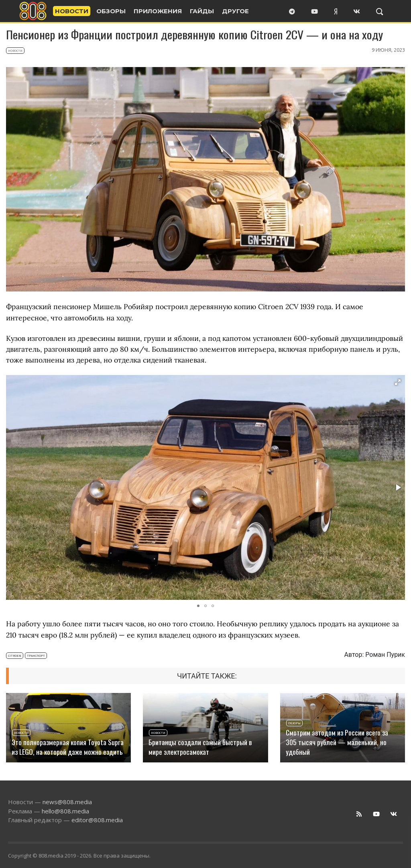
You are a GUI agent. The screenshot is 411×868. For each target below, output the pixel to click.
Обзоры (294, 723)
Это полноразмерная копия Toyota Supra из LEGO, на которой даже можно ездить (68, 747)
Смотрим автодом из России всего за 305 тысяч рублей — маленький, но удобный (337, 742)
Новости (15, 51)
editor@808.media (97, 820)
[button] (398, 382)
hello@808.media (65, 811)
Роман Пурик (385, 655)
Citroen (15, 656)
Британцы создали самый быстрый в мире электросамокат (200, 747)
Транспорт (36, 656)
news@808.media (67, 802)
